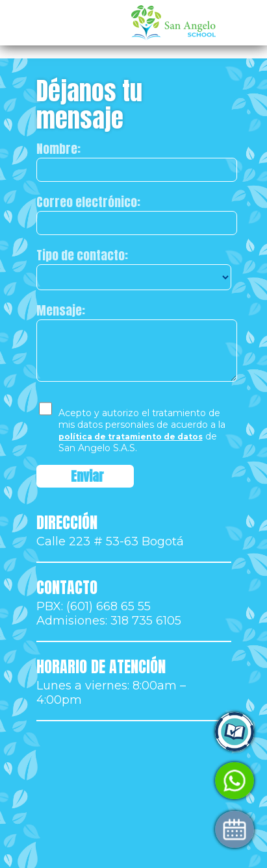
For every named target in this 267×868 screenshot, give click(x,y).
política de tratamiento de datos (131, 437)
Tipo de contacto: (82, 255)
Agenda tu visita (91, 829)
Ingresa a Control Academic (122, 732)
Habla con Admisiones (107, 781)
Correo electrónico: (88, 202)
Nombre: (58, 149)
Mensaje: (61, 310)
